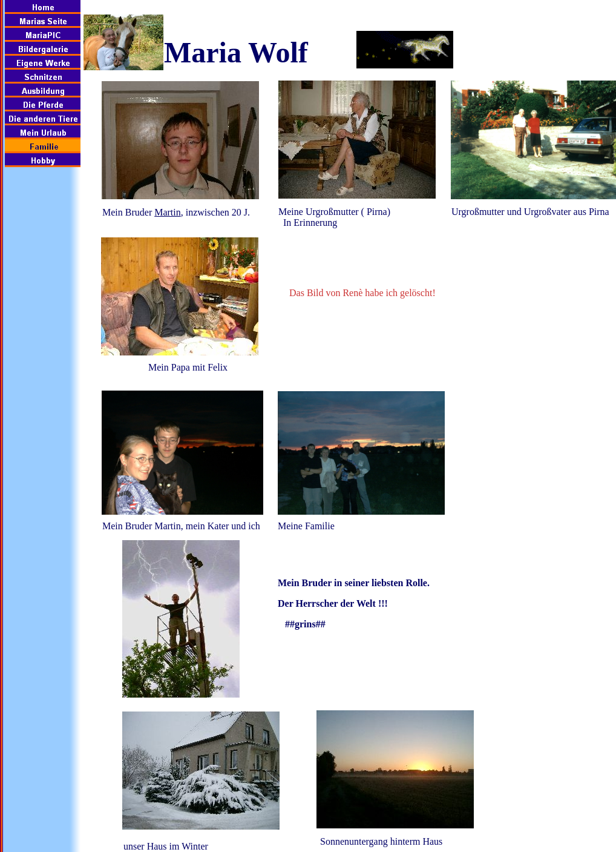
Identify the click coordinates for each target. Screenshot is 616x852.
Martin (168, 212)
